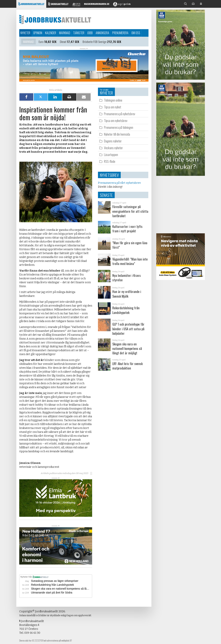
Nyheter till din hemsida (117, 134)
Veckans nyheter (113, 148)
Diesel (63, 42)
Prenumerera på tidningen (119, 127)
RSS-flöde (110, 161)
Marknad (65, 33)
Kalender (51, 33)
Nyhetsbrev (109, 175)
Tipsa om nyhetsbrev (116, 121)
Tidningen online (113, 100)
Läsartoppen (111, 155)
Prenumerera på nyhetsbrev (120, 114)
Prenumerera (120, 33)
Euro (41, 42)
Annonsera (102, 33)
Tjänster (79, 33)
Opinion (38, 33)
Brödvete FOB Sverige (95, 42)
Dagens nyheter (113, 141)
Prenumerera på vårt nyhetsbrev (119, 183)
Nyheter (25, 33)
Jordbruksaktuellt (55, 19)
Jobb (90, 33)
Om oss (136, 33)
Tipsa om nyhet (113, 107)
